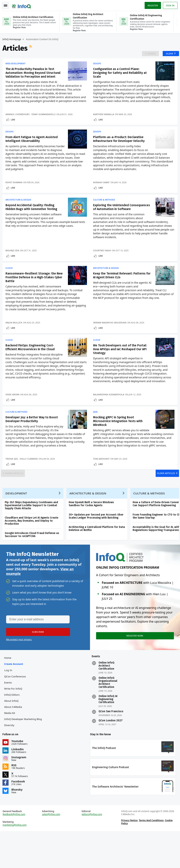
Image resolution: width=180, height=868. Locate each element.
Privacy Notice (129, 856)
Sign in (169, 4)
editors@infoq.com (92, 850)
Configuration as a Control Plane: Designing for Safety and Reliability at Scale (122, 75)
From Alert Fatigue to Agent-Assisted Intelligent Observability (33, 147)
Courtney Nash (104, 264)
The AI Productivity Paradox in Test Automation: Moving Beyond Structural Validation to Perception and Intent (34, 75)
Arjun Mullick (15, 337)
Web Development (17, 66)
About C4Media (14, 740)
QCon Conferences (16, 709)
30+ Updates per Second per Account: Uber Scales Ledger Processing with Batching (97, 545)
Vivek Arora (14, 410)
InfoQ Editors (13, 727)
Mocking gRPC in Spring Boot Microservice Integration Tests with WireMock (119, 439)
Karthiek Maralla (105, 121)
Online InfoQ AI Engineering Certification (108, 732)
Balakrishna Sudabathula (110, 410)
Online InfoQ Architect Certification (106, 699)
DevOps (99, 66)
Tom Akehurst (103, 480)
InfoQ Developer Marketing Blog (24, 752)
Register (151, 4)
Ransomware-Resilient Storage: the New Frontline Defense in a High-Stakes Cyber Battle (34, 292)
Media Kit (11, 746)
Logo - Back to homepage (23, 4)
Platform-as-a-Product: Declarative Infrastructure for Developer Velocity (121, 147)
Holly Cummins (30, 480)
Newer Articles (18, 498)
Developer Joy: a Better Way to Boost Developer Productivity (33, 437)
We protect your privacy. (19, 671)
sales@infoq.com (52, 850)
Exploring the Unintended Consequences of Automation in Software (117, 218)
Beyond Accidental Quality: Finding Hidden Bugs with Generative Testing (33, 216)
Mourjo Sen (14, 264)
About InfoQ (13, 734)
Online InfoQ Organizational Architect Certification (108, 715)
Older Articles (162, 498)
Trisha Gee (13, 480)
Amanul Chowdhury (19, 121)
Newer (147, 54)
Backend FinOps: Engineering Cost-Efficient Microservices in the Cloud (31, 363)
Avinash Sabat (103, 190)
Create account (15, 697)
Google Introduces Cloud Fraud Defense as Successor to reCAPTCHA (33, 564)
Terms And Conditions (151, 856)
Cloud (10, 282)
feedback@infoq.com (15, 850)
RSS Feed (32, 48)
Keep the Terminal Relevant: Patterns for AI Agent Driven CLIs (121, 290)
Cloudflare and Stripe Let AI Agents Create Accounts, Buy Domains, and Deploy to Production (33, 550)
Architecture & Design (20, 209)
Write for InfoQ (14, 721)
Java (97, 429)
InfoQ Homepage (13, 39)
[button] (36, 663)
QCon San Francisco (111, 744)
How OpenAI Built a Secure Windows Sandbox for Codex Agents (93, 533)
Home (9, 691)
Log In (10, 703)
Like (14, 126)
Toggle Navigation (7, 5)
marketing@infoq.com (16, 860)
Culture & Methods (106, 209)
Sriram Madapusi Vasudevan (111, 337)
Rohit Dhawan (15, 190)
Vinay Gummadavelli (45, 121)
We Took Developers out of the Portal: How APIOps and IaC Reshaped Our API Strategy (122, 365)
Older (167, 54)
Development (18, 522)
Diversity (11, 758)
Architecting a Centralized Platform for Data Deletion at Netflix (98, 558)
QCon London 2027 (111, 753)
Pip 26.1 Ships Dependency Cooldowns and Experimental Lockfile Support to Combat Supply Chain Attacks (33, 534)
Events (9, 715)
